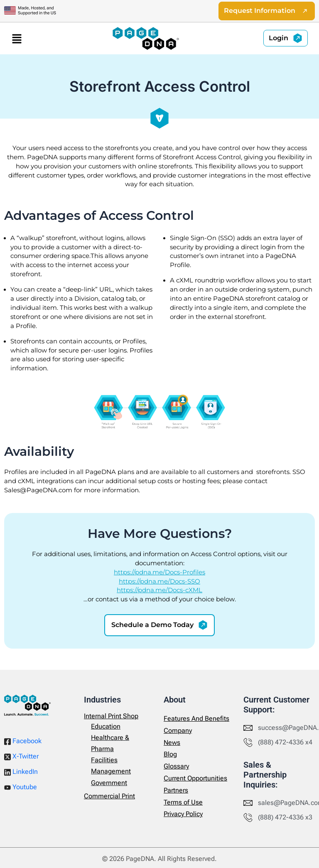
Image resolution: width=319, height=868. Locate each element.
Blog (170, 754)
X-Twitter (21, 756)
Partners (176, 790)
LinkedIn (21, 772)
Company (178, 731)
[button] (17, 39)
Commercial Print (109, 796)
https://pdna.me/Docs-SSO (159, 581)
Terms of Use (183, 802)
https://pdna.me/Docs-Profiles (159, 572)
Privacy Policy (183, 814)
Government (109, 783)
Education (106, 726)
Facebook (23, 741)
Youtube (21, 787)
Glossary (176, 766)
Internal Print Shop (111, 716)
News (172, 743)
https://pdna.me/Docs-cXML (159, 591)
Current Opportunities (195, 778)
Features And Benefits (196, 718)
